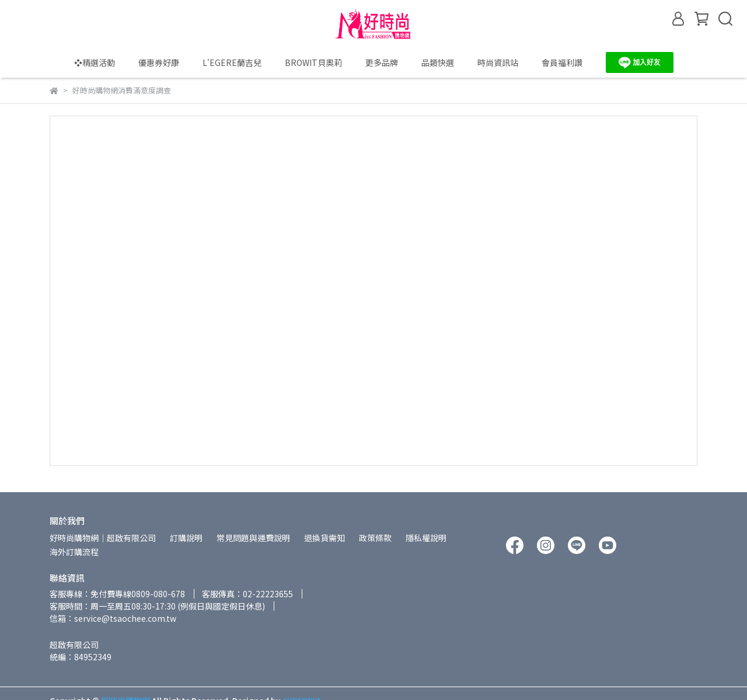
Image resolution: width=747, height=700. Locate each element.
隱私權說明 (426, 538)
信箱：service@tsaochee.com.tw (113, 618)
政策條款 (375, 538)
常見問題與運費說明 (253, 538)
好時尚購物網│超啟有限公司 (103, 538)
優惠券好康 (159, 62)
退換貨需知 (324, 538)
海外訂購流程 (74, 552)
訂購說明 (186, 538)
